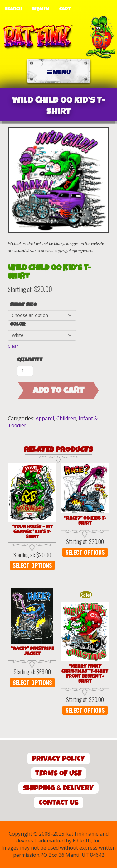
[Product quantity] (25, 371)
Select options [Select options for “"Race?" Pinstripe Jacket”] (32, 683)
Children (66, 418)
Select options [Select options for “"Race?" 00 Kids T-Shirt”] (85, 552)
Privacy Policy (58, 759)
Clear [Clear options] (13, 346)
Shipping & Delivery (58, 788)
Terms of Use (58, 773)
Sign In (41, 9)
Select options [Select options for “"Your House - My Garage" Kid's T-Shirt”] (32, 565)
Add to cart (58, 391)
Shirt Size (23, 305)
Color (18, 324)
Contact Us (59, 803)
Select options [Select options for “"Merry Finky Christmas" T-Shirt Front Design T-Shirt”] (85, 710)
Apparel (45, 418)
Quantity (30, 360)
